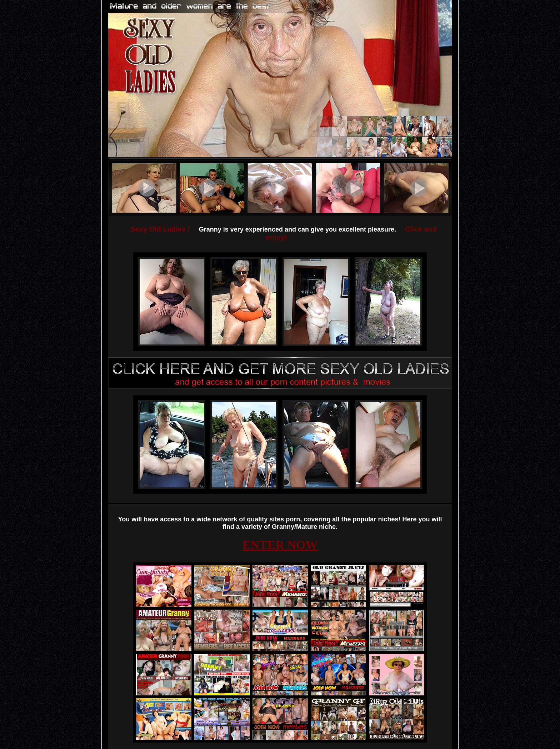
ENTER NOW (280, 545)
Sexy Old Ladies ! (160, 229)
